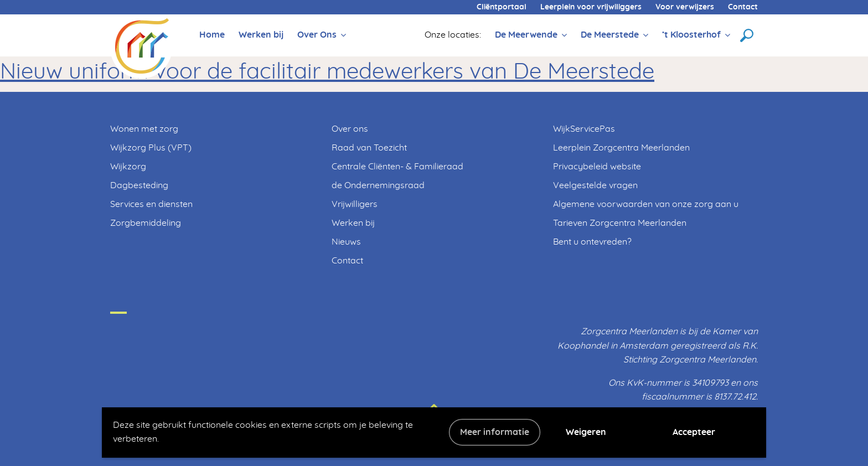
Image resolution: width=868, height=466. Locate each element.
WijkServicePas (584, 129)
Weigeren (586, 432)
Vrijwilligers (355, 204)
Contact (743, 7)
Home (212, 35)
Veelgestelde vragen (595, 185)
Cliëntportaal (502, 7)
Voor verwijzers (685, 7)
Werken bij (261, 35)
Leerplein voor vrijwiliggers (591, 7)
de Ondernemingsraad (378, 185)
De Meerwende (526, 35)
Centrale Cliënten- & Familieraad (397, 167)
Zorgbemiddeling (146, 223)
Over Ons (317, 35)
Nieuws (346, 242)
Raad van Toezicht (369, 148)
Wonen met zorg (144, 129)
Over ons (350, 129)
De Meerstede (610, 35)
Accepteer (694, 432)
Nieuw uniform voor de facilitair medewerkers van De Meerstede (327, 72)
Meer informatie (495, 432)
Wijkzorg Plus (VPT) (151, 148)
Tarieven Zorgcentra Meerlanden (620, 223)
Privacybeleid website (597, 167)
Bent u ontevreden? (592, 242)
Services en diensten (151, 204)
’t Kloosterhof (691, 35)
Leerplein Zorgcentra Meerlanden (621, 148)
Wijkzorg (128, 167)
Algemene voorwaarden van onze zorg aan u (646, 204)
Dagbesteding (139, 185)
